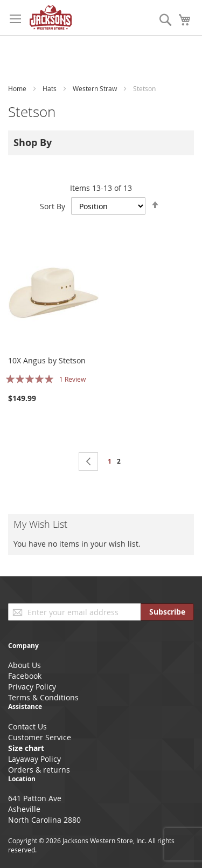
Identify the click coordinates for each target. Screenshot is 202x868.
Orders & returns (39, 770)
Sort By (53, 206)
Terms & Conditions (43, 697)
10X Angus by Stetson (47, 360)
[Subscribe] (167, 612)
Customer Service (40, 737)
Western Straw (96, 88)
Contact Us (27, 726)
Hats (50, 88)
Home (18, 88)
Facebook (25, 676)
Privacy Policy (32, 687)
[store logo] (51, 18)
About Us (25, 665)
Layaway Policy (34, 759)
